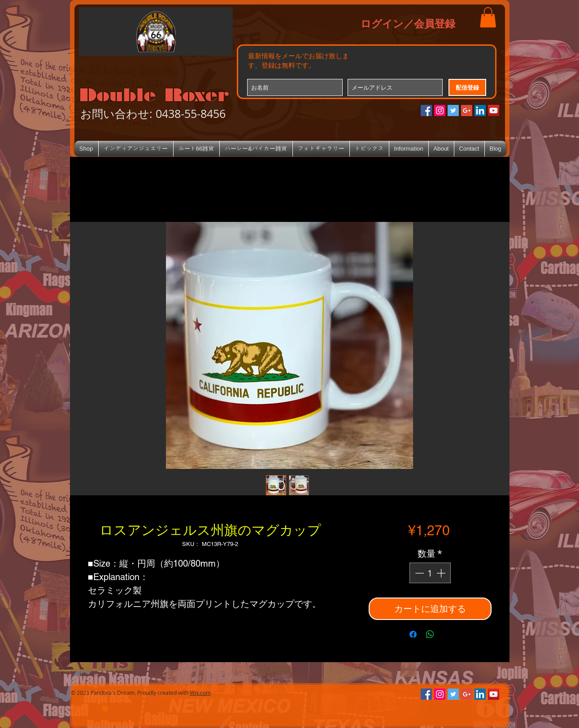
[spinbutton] (430, 573)
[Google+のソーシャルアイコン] (467, 110)
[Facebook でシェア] (413, 634)
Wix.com (200, 693)
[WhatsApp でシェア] (430, 634)
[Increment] (442, 573)
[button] (488, 17)
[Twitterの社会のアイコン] (453, 110)
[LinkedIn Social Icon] (480, 110)
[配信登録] (467, 87)
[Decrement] (418, 573)
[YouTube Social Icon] (494, 110)
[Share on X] (447, 634)
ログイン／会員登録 (408, 23)
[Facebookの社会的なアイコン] (426, 110)
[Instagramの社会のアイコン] (440, 110)
